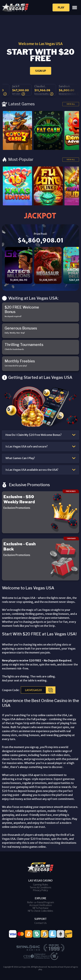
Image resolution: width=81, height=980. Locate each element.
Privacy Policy (40, 890)
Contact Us (40, 923)
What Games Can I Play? (20, 458)
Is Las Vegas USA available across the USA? (32, 470)
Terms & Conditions (40, 887)
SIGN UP (41, 71)
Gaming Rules (41, 885)
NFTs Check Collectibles (40, 911)
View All (71, 104)
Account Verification (41, 905)
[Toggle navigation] (75, 8)
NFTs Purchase (41, 908)
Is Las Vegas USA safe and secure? (27, 446)
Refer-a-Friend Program (41, 902)
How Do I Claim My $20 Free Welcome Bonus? (34, 435)
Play (61, 7)
